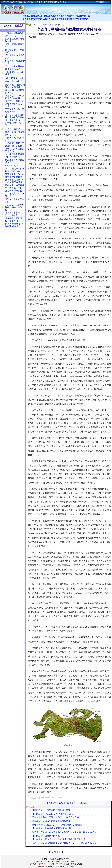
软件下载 (86, 16)
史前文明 (70, 19)
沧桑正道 (47, 16)
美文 (25, 19)
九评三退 (39, 16)
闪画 (25, 16)
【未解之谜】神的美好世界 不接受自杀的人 (53, 814)
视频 (33, 16)
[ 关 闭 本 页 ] (56, 852)
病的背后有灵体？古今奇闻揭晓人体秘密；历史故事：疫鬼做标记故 (64, 832)
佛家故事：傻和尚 (14, 81)
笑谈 (29, 19)
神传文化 (78, 16)
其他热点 (55, 16)
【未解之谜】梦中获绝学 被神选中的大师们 (53, 828)
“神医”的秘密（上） (15, 78)
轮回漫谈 (55, 19)
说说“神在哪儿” (12, 166)
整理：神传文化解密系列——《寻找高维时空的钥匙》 (58, 825)
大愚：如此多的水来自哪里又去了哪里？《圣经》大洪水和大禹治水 (64, 843)
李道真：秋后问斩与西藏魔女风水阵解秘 (51, 821)
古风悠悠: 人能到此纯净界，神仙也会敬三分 (15, 207)
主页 (39, 25)
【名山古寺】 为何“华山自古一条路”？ (13, 123)
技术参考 (86, 19)
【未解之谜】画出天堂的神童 (46, 836)
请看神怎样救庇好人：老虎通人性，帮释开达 (15, 194)
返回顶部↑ (85, 803)
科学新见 (78, 19)
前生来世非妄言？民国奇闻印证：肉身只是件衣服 (55, 817)
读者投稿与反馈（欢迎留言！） (63, 803)
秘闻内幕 (39, 19)
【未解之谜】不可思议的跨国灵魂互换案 (51, 810)
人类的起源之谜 (13, 129)
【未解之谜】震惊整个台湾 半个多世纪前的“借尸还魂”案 (59, 839)
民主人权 (62, 16)
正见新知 (45, 25)
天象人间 (47, 19)
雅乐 (29, 16)
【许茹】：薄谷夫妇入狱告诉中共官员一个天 (15, 104)
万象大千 (70, 16)
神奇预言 (62, 19)
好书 (33, 19)
